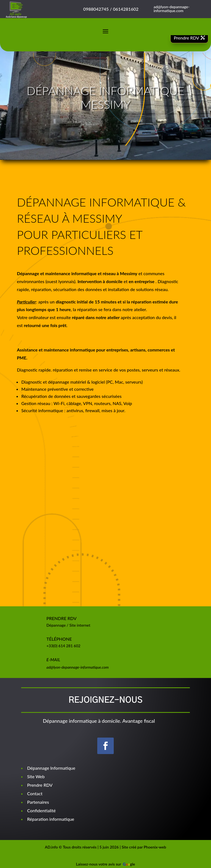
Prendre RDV (187, 38)
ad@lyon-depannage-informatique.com (78, 667)
